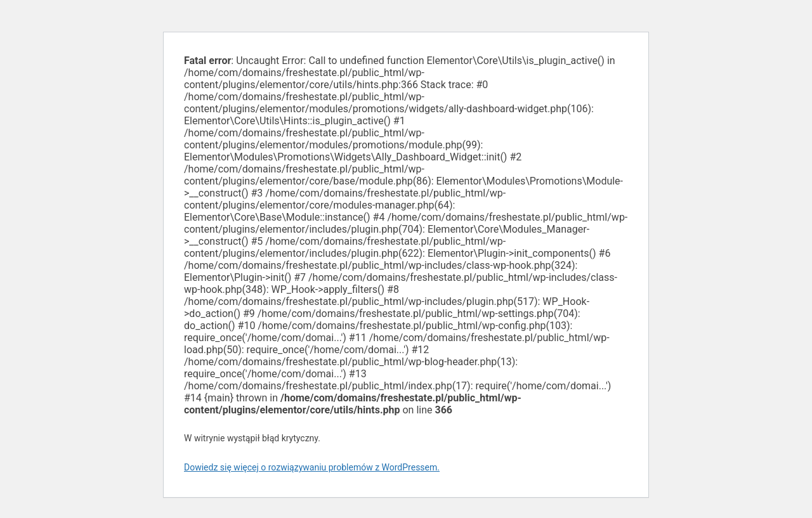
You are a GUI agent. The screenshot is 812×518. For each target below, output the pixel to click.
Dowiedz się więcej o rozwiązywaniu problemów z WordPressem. (312, 467)
